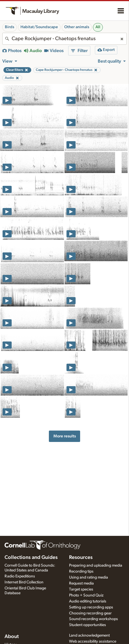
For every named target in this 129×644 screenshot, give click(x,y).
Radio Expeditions (20, 576)
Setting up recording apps (91, 607)
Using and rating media (89, 577)
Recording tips (81, 571)
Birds (10, 27)
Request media (81, 583)
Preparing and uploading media (96, 565)
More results (65, 436)
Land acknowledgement (89, 635)
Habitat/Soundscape (39, 27)
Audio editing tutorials (88, 601)
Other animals (77, 27)
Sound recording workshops (93, 619)
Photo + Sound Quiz (86, 595)
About (12, 637)
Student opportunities (88, 625)
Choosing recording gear (90, 613)
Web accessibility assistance (93, 641)
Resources (81, 557)
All (98, 27)
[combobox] (64, 39)
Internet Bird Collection (24, 582)
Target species (81, 589)
